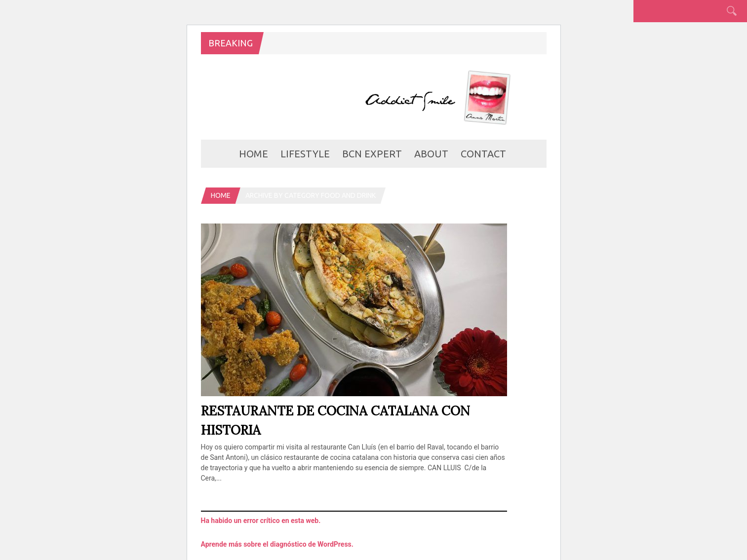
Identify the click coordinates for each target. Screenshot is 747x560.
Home (254, 154)
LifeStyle (305, 154)
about (431, 154)
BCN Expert (372, 154)
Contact (483, 154)
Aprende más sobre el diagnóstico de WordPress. (277, 544)
